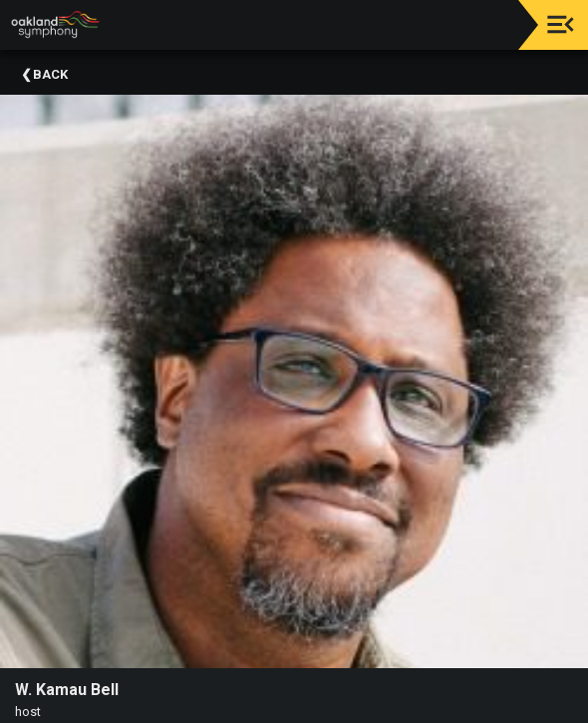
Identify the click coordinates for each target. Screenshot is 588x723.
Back (50, 74)
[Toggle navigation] (561, 24)
